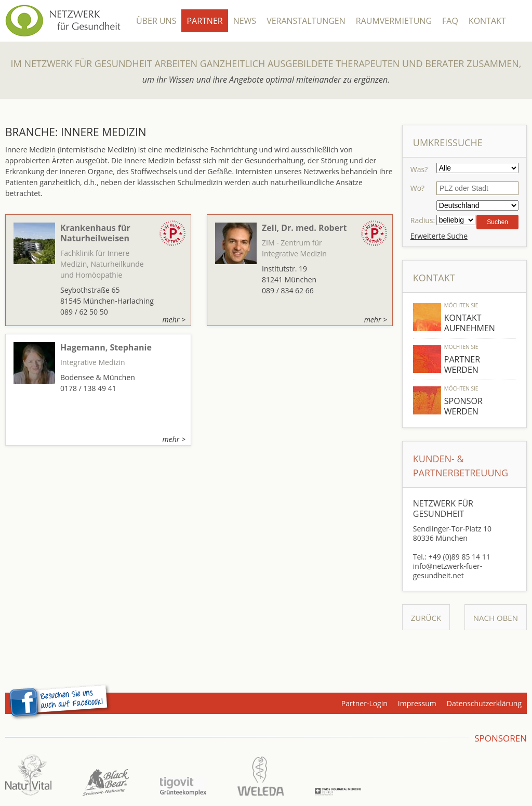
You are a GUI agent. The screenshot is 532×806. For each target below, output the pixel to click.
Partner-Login (364, 703)
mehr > (174, 320)
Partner (204, 21)
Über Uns (156, 21)
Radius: (423, 220)
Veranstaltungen (306, 21)
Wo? (417, 188)
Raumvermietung (394, 21)
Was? (419, 169)
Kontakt (487, 21)
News (245, 21)
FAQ (450, 21)
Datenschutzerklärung (484, 703)
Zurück (426, 618)
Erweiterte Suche (439, 236)
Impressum (417, 703)
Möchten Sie (461, 305)
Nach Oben (496, 618)
